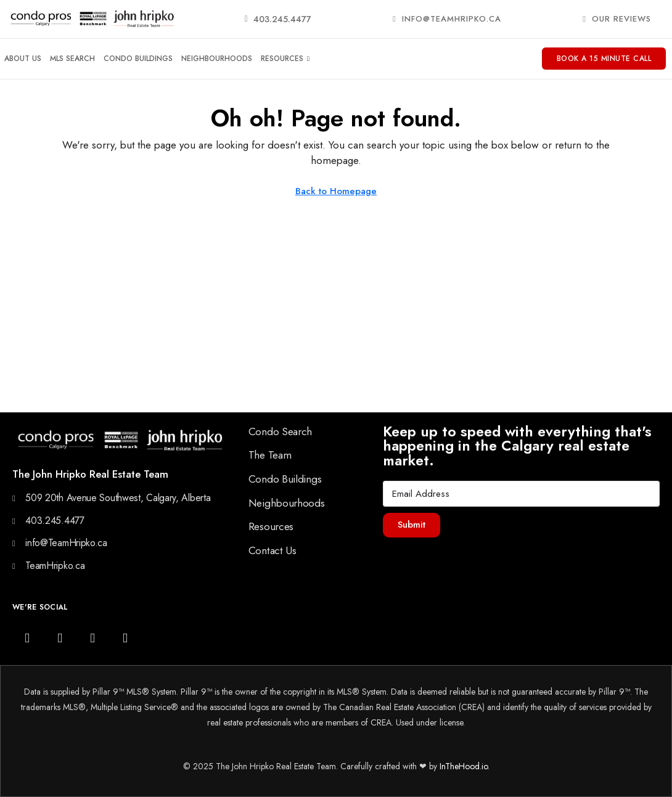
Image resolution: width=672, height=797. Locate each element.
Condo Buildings (138, 59)
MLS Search (72, 59)
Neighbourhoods (217, 59)
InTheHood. (461, 766)
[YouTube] (92, 638)
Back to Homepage (336, 191)
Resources (285, 59)
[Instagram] (27, 638)
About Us (23, 59)
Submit (412, 525)
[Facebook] (60, 638)
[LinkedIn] (125, 638)
